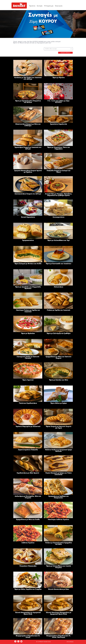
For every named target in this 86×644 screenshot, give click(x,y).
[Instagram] (18, 641)
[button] (32, 6)
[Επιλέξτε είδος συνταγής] (58, 49)
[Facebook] (15, 641)
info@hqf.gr (25, 643)
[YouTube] (21, 641)
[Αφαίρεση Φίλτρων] (65, 53)
